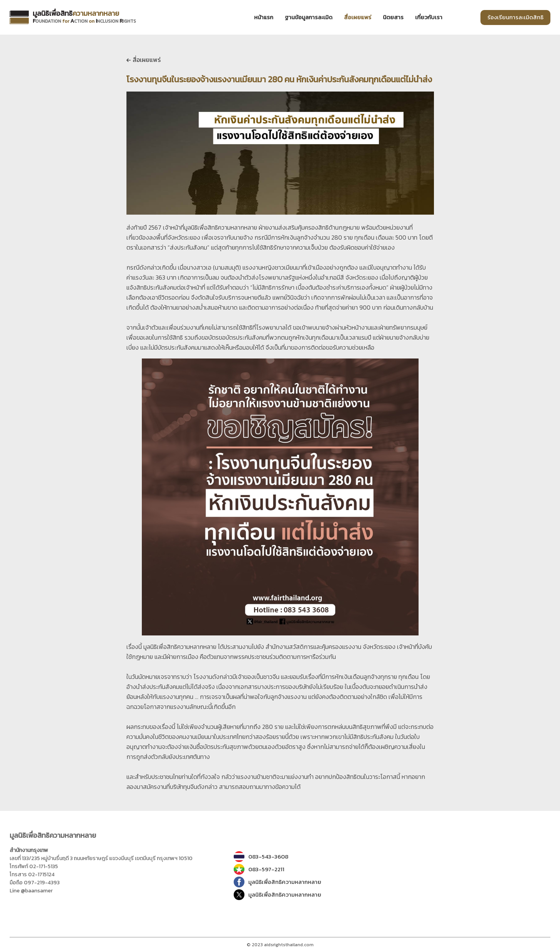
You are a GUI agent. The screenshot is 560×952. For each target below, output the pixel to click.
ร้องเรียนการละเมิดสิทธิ (515, 17)
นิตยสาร (393, 17)
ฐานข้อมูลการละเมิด (309, 17)
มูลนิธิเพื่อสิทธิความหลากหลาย (278, 882)
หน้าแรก (264, 17)
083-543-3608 (261, 857)
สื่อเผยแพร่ (144, 60)
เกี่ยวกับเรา (429, 17)
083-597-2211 (259, 869)
